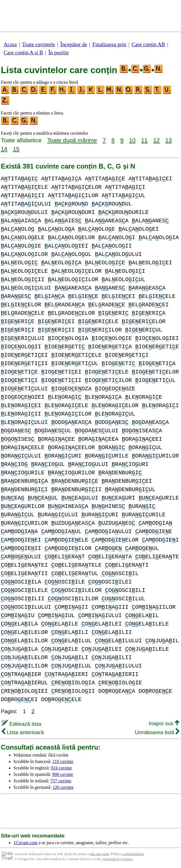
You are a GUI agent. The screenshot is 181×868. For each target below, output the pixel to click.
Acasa (10, 44)
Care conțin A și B (23, 53)
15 (16, 149)
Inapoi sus (164, 723)
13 (169, 140)
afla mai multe (99, 854)
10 (132, 140)
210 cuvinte (63, 761)
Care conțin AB (148, 44)
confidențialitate (133, 854)
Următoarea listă (157, 732)
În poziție (59, 53)
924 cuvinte (61, 768)
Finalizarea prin (109, 44)
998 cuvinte (63, 774)
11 (144, 140)
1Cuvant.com (25, 843)
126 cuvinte (63, 787)
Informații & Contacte (118, 859)
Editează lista (21, 724)
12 (157, 140)
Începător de (74, 44)
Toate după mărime (72, 140)
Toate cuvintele (38, 44)
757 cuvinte (61, 781)
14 (4, 149)
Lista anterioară (23, 732)
